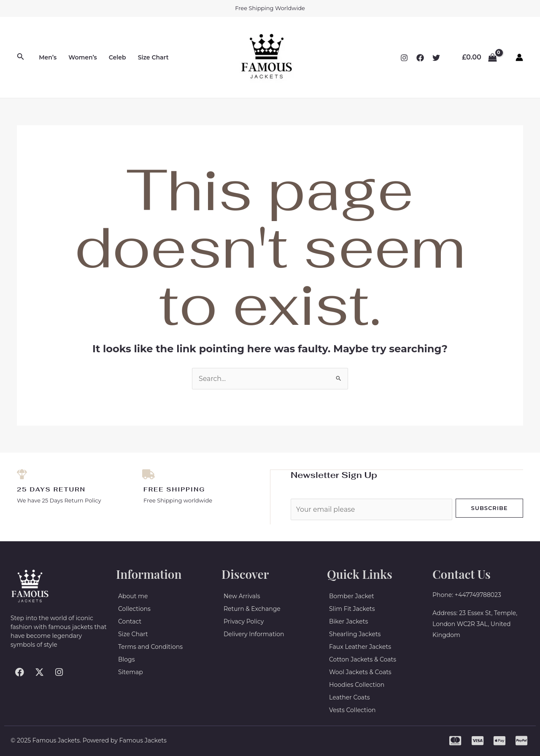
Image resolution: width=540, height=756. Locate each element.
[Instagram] (404, 58)
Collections (134, 609)
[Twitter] (436, 58)
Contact (130, 621)
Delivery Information (254, 634)
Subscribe (489, 508)
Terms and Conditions (150, 647)
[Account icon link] (519, 57)
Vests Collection (352, 710)
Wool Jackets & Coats (360, 672)
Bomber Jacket (352, 596)
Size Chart (153, 57)
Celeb (117, 57)
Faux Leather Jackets (360, 647)
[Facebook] (420, 58)
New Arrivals (242, 596)
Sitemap (131, 672)
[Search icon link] (21, 57)
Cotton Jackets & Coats (363, 659)
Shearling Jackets (355, 634)
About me (133, 596)
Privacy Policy (244, 621)
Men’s (48, 57)
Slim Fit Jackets (352, 609)
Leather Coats (350, 697)
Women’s (83, 57)
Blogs (127, 659)
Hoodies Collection (357, 685)
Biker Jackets (348, 621)
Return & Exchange (252, 609)
